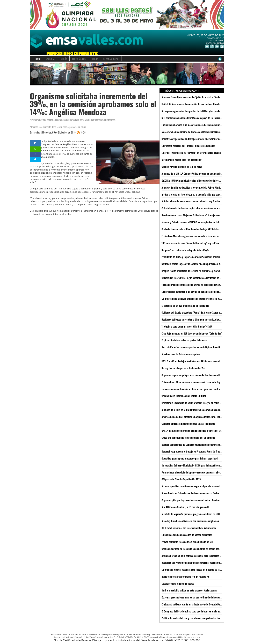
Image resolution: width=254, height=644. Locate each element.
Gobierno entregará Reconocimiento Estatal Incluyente (188, 424)
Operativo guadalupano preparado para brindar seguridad (190, 458)
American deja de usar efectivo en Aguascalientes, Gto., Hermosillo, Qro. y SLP (200, 417)
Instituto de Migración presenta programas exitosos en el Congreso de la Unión (200, 514)
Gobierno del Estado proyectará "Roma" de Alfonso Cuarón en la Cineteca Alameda (202, 312)
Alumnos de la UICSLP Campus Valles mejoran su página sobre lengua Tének (199, 173)
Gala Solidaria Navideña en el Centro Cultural (184, 396)
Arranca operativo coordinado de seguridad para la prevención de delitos (197, 486)
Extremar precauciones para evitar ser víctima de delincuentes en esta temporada (202, 597)
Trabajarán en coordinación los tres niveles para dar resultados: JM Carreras (199, 389)
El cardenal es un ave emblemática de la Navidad (185, 306)
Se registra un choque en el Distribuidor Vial (183, 368)
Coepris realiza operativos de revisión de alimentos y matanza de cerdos (197, 271)
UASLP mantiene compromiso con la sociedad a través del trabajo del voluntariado (202, 431)
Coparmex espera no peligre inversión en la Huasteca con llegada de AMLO (198, 375)
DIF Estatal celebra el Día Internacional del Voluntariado (189, 528)
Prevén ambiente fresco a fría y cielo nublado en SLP (187, 542)
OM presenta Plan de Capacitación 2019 (181, 479)
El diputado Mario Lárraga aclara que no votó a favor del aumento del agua (198, 236)
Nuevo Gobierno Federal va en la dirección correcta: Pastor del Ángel (195, 493)
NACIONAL (50, 59)
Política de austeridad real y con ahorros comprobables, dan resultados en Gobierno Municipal (208, 618)
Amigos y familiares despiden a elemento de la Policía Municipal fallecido (198, 187)
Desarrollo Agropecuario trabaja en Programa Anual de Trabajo (192, 451)
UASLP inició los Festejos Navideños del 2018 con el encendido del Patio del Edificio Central (206, 361)
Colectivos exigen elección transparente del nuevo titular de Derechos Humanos (201, 139)
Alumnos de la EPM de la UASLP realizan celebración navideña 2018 (195, 410)
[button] (35, 74)
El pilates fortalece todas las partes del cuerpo (184, 340)
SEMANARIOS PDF (111, 59)
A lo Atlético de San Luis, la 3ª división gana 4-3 (185, 507)
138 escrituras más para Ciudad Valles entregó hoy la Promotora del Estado (198, 243)
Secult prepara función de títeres (178, 583)
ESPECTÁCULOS (79, 59)
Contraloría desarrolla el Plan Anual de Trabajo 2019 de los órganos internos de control (204, 229)
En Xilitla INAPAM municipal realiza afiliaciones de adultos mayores (194, 180)
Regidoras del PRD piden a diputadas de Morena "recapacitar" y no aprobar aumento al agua (207, 562)
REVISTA (95, 59)
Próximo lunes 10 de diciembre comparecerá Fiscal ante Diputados (194, 382)
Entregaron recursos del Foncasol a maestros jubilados (188, 146)
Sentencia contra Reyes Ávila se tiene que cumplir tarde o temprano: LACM (198, 264)
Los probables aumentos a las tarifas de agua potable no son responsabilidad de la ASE (204, 292)
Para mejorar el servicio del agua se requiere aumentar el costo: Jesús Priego (199, 472)
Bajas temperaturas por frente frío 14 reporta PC (186, 576)
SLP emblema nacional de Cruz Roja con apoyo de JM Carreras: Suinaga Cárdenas (201, 118)
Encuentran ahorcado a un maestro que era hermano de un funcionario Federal (200, 125)
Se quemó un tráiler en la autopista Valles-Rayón (185, 250)
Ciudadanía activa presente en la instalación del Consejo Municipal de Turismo (200, 604)
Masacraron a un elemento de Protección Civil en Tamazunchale (193, 132)
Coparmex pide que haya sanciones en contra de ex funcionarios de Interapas (199, 500)
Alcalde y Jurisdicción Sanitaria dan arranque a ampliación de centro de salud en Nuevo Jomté (208, 521)
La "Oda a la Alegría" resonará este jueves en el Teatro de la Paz (193, 569)
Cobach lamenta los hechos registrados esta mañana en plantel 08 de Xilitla (199, 208)
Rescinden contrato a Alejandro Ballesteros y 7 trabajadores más (193, 215)
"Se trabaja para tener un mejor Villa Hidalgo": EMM (187, 326)
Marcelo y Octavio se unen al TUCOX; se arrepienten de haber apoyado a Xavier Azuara (204, 222)
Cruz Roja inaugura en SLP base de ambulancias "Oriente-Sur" (192, 333)
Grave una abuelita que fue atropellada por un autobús (188, 438)
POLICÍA (63, 59)
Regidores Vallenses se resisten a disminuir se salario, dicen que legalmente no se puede (205, 319)
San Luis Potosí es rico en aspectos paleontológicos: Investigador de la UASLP (200, 347)
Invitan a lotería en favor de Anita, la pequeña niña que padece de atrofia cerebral (202, 194)
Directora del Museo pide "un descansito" (182, 160)
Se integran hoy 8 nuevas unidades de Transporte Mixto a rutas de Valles (197, 299)
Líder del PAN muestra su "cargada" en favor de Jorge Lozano (191, 153)
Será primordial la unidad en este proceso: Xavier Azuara (189, 590)
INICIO (38, 59)
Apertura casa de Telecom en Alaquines (181, 354)
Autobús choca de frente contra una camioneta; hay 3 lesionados (193, 201)
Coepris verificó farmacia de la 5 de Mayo (182, 167)
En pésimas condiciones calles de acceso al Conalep (187, 535)
